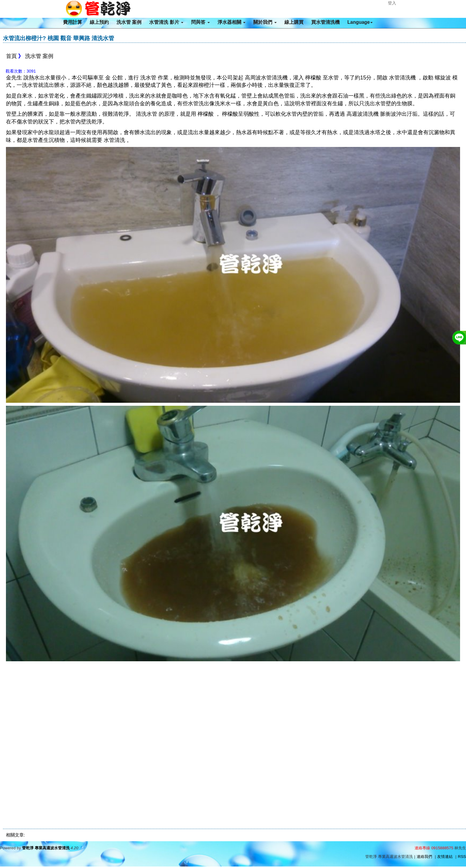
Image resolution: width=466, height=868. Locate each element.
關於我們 (265, 22)
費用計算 (73, 22)
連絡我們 (424, 857)
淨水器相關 (232, 22)
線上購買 (294, 22)
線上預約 (99, 22)
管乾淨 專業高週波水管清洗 (46, 848)
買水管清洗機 (325, 22)
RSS (462, 857)
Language (360, 22)
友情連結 (445, 857)
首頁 (11, 56)
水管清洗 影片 (166, 22)
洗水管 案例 (129, 22)
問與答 (200, 22)
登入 (392, 3)
